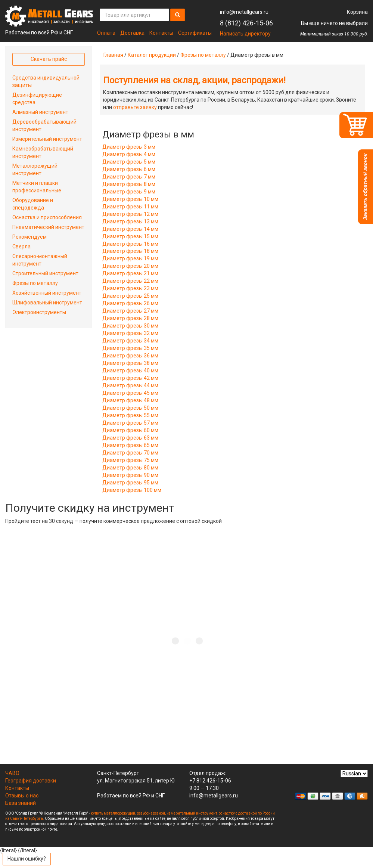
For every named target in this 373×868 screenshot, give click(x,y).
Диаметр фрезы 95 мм (130, 483)
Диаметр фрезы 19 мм (130, 258)
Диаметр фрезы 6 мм (129, 169)
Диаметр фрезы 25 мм (130, 296)
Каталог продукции (152, 55)
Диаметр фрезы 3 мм (129, 147)
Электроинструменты (39, 312)
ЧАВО (12, 773)
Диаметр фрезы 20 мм (130, 266)
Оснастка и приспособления (47, 217)
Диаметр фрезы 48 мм (130, 400)
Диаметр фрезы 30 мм (130, 326)
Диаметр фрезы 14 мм (130, 229)
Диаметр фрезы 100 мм (132, 490)
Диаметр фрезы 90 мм (130, 475)
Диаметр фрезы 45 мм (130, 393)
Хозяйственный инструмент (47, 293)
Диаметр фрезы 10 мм (130, 199)
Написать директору (245, 34)
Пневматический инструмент (48, 227)
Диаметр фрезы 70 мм (130, 453)
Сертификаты (195, 33)
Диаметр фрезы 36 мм (130, 356)
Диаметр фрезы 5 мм (129, 162)
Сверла (21, 247)
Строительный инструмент (45, 273)
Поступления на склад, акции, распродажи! (194, 80)
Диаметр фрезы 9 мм (129, 192)
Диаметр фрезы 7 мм (129, 177)
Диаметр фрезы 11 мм (130, 207)
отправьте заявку (135, 107)
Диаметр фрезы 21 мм (130, 273)
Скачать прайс (49, 59)
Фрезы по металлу (203, 55)
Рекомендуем (29, 237)
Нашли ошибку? (27, 859)
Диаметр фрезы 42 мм (130, 378)
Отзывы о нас (22, 796)
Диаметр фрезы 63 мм (130, 438)
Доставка (132, 33)
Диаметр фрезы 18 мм (130, 251)
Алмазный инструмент (40, 112)
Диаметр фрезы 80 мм (130, 468)
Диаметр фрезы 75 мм (130, 460)
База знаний (21, 803)
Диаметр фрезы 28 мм (130, 318)
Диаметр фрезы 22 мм (130, 281)
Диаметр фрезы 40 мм (130, 371)
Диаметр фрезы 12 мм (130, 214)
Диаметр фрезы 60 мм (130, 430)
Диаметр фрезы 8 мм (129, 184)
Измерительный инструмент (47, 139)
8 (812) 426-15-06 (246, 23)
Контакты (161, 33)
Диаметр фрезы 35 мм (130, 348)
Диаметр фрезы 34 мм (130, 341)
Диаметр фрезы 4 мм (129, 154)
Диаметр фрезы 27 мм (130, 311)
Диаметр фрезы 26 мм (130, 303)
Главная (113, 55)
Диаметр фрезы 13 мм (130, 221)
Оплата (106, 33)
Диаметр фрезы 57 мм (130, 423)
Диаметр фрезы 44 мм (130, 385)
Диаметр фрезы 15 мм (130, 236)
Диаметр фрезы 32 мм (130, 333)
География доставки (31, 781)
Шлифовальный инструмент (47, 303)
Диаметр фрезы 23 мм (130, 288)
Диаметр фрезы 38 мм (130, 363)
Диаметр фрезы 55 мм (130, 415)
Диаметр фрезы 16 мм (130, 244)
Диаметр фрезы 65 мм (130, 445)
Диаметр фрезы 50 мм (130, 408)
